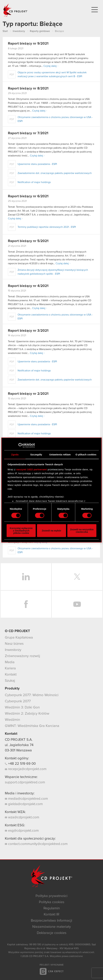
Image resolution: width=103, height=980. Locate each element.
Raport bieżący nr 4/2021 (28, 286)
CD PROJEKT (15, 10)
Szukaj (10, 681)
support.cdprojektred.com (25, 782)
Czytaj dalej (50, 66)
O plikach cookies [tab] (86, 454)
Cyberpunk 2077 (18, 701)
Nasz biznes (14, 644)
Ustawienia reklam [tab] (60, 454)
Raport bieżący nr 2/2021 (28, 394)
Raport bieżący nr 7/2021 (28, 133)
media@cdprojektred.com (26, 799)
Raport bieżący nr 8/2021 (28, 89)
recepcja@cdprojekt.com (26, 769)
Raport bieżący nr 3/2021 (28, 331)
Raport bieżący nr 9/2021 (28, 44)
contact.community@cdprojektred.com (36, 844)
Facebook (26, 604)
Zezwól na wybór (51, 531)
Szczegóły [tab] (36, 454)
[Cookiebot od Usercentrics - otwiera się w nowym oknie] (21, 445)
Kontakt (11, 675)
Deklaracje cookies (52, 933)
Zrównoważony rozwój (22, 656)
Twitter (77, 577)
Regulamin (52, 908)
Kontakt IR (51, 915)
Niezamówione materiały (52, 927)
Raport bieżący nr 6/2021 (28, 196)
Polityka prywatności (51, 896)
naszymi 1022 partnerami (32, 469)
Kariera (10, 668)
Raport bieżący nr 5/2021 (28, 241)
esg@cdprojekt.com (22, 831)
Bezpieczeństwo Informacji (51, 921)
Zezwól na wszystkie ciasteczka (82, 531)
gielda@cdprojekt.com (24, 804)
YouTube (77, 604)
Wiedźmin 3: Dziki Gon (22, 707)
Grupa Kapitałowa (19, 638)
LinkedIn (26, 577)
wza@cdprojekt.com (22, 817)
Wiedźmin (12, 720)
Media (10, 662)
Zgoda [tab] (15, 454)
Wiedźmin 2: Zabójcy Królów (27, 714)
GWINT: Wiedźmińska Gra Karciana (32, 726)
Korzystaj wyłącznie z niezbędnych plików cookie (21, 531)
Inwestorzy (13, 650)
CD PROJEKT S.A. (19, 740)
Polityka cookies (52, 902)
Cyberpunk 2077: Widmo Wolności (32, 695)
